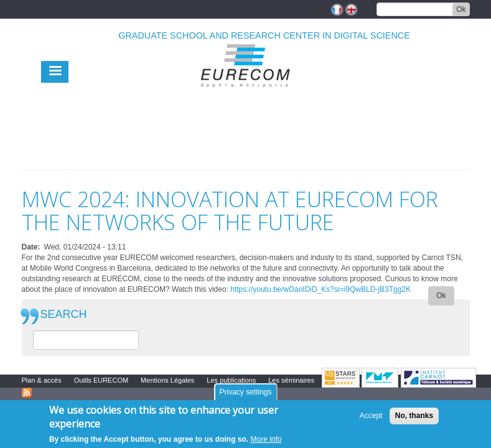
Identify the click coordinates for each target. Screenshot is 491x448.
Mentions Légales (167, 380)
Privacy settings (245, 392)
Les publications (231, 380)
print (461, 162)
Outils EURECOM (101, 380)
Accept (371, 416)
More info (266, 439)
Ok (461, 9)
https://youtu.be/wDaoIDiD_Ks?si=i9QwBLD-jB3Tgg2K (320, 289)
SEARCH (64, 315)
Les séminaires (291, 380)
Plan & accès (42, 380)
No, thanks (414, 416)
